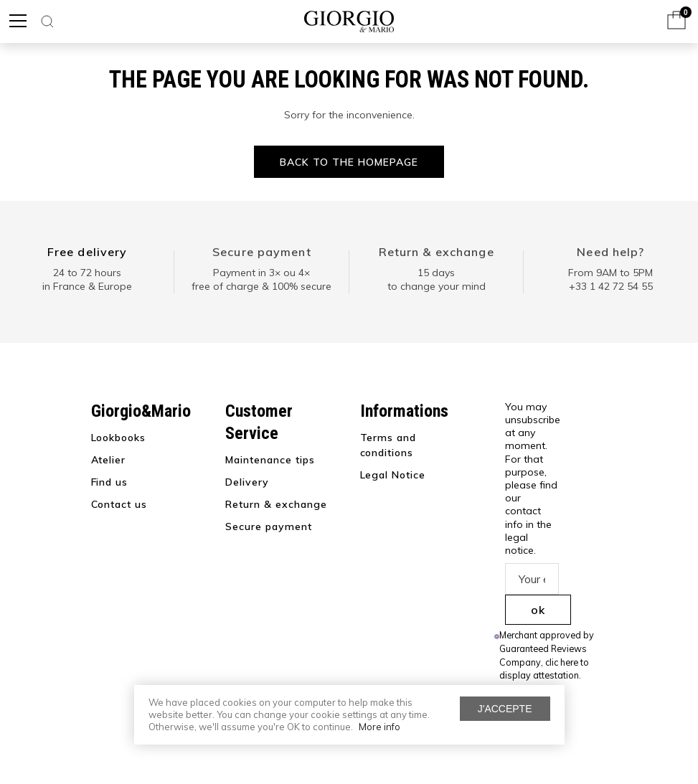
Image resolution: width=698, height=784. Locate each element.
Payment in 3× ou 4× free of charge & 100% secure (261, 280)
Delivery (247, 482)
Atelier (109, 460)
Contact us (119, 504)
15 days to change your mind (437, 280)
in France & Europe (87, 286)
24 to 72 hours (87, 273)
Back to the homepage (349, 162)
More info (379, 727)
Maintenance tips (270, 460)
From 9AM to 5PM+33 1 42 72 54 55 (610, 280)
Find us (110, 482)
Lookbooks (119, 438)
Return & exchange (437, 252)
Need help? (610, 252)
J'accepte (505, 709)
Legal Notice (393, 475)
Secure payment (262, 252)
